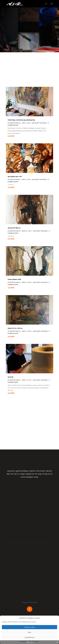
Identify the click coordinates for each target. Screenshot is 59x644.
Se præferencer (30, 637)
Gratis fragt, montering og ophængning (21, 120)
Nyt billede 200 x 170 (15, 177)
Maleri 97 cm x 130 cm (15, 328)
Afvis (29, 632)
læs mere (11, 136)
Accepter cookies (30, 627)
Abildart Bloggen (39, 123)
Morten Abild (15, 123)
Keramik (11, 377)
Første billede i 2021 (14, 279)
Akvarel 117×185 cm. (14, 228)
